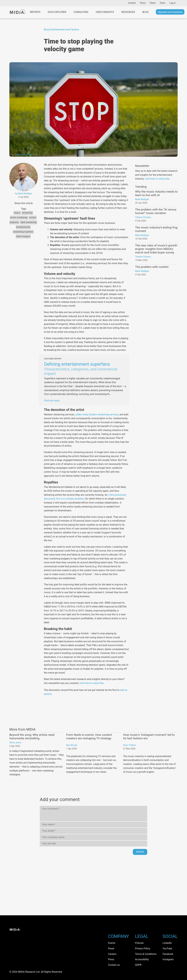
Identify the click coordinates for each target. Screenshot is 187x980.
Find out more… (53, 401)
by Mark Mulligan (24, 194)
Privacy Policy (143, 948)
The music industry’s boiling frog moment (156, 229)
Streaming (27, 213)
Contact (132, 3)
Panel (153, 3)
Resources (128, 12)
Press (143, 3)
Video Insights (105, 12)
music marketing (19, 217)
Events (112, 943)
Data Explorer (57, 12)
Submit (140, 852)
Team (162, 3)
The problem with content (152, 267)
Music (17, 213)
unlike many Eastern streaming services (97, 414)
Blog (145, 12)
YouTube (167, 948)
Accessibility (142, 959)
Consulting (81, 12)
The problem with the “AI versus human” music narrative (156, 211)
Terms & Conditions (146, 954)
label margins (23, 236)
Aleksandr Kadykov (25, 155)
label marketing (29, 222)
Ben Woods (72, 745)
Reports (35, 12)
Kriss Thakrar (130, 745)
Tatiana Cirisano (143, 217)
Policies (139, 943)
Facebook (168, 954)
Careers (112, 954)
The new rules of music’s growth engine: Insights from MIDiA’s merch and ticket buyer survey (156, 249)
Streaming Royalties (23, 232)
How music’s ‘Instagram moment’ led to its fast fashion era (149, 737)
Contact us (114, 965)
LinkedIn (167, 943)
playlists (14, 222)
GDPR (138, 965)
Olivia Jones (15, 743)
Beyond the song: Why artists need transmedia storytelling (32, 737)
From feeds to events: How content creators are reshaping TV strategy (89, 737)
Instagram (168, 959)
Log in (172, 3)
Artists (33, 217)
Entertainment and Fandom (64, 30)
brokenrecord (23, 227)
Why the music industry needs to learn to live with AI (156, 193)
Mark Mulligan (142, 199)
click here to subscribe (91, 683)
